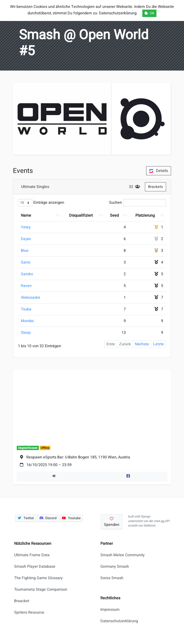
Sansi (26, 262)
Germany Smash (115, 567)
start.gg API (162, 521)
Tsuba (26, 309)
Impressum (110, 610)
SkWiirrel (150, 526)
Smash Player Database (35, 567)
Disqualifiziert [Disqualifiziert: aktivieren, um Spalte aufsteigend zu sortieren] (81, 215)
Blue (25, 251)
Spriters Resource (29, 612)
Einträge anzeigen (41, 203)
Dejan (26, 239)
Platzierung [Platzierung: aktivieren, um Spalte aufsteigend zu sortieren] (145, 215)
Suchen (138, 203)
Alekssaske (31, 297)
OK (149, 13)
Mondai (27, 321)
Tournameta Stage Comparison (41, 589)
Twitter (26, 518)
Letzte (158, 344)
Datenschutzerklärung (119, 621)
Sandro (27, 274)
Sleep (26, 333)
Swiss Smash (112, 578)
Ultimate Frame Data (32, 555)
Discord (48, 518)
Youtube (71, 518)
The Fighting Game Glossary (38, 578)
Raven (26, 286)
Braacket (22, 601)
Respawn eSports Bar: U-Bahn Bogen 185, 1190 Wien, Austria (78, 457)
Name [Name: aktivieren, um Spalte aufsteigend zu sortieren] (26, 215)
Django (146, 517)
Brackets (155, 187)
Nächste (142, 344)
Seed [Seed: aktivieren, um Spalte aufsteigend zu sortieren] (114, 215)
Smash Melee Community (123, 555)
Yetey (26, 227)
